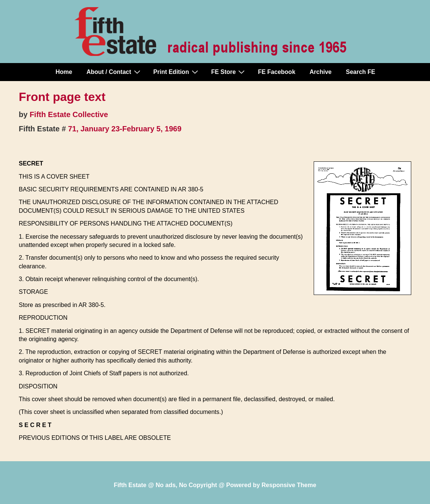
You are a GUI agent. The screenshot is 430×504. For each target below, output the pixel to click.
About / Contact (114, 72)
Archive (321, 72)
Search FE (361, 72)
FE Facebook (277, 72)
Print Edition (177, 72)
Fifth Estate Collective (69, 114)
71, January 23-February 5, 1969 (125, 129)
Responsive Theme (289, 485)
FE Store (229, 72)
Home (64, 72)
